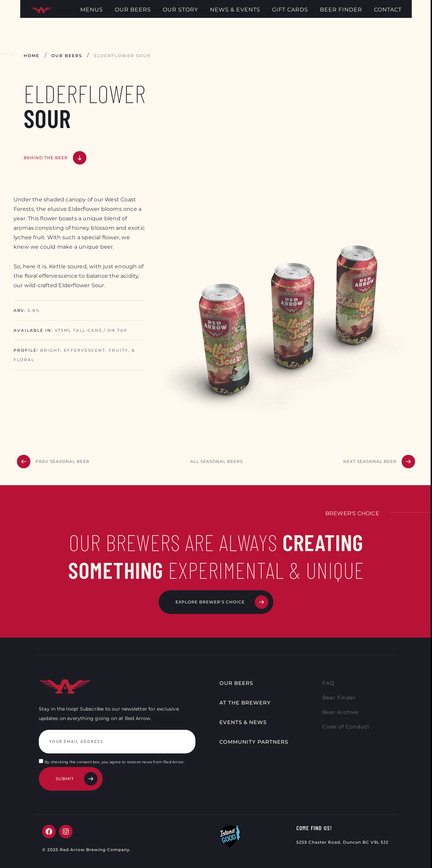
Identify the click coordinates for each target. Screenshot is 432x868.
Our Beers (67, 56)
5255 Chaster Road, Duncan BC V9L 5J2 (342, 847)
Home (32, 56)
